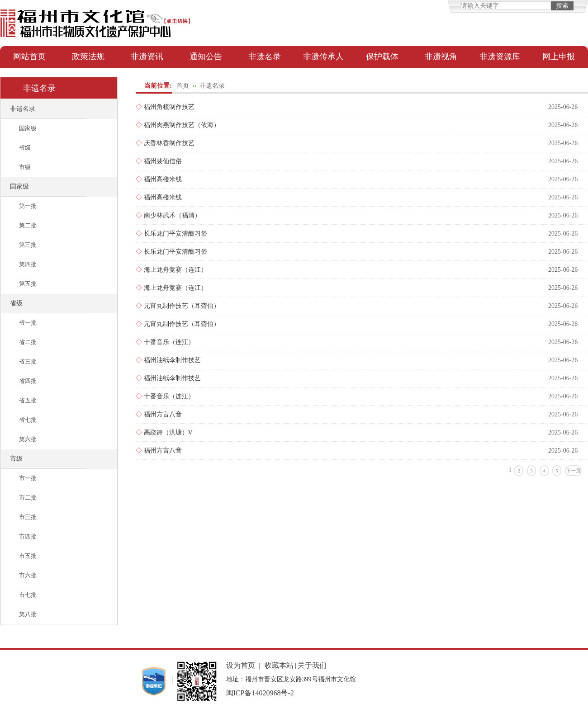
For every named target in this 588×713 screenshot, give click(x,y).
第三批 (28, 245)
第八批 (28, 614)
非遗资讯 (147, 57)
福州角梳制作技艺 (169, 107)
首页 (183, 86)
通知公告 (206, 57)
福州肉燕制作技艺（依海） (182, 125)
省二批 (28, 342)
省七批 (28, 420)
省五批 (28, 400)
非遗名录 (265, 57)
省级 (25, 148)
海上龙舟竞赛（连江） (175, 270)
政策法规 (88, 57)
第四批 (28, 264)
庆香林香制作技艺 (169, 143)
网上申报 (559, 57)
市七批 (28, 595)
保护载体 (382, 57)
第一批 (28, 206)
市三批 (28, 517)
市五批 (28, 556)
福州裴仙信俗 (163, 161)
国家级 (28, 128)
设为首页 (241, 665)
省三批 (28, 361)
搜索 (562, 6)
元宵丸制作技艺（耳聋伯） (182, 306)
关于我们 (312, 665)
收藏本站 (279, 665)
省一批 (28, 323)
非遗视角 (441, 57)
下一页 (573, 471)
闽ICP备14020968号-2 (260, 693)
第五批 (28, 284)
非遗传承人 (323, 57)
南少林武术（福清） (172, 215)
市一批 (28, 478)
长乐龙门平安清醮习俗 (175, 234)
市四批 (28, 536)
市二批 (28, 498)
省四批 (28, 381)
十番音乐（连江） (169, 342)
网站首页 (29, 57)
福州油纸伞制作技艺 (172, 360)
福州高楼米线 (163, 179)
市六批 (28, 575)
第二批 (28, 225)
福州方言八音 (163, 414)
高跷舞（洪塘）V (168, 432)
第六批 (28, 439)
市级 (25, 167)
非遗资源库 (500, 57)
